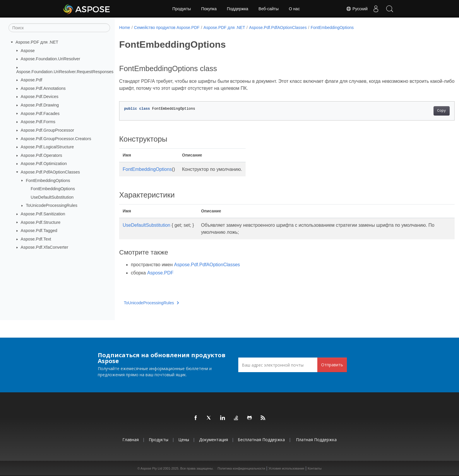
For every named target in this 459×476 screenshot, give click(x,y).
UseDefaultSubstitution (52, 197)
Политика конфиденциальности (241, 468)
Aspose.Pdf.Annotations (43, 88)
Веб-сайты (269, 9)
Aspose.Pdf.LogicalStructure (47, 147)
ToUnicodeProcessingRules (52, 205)
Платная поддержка (316, 440)
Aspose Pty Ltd (151, 468)
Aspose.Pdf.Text (36, 239)
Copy (418, 111)
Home (125, 28)
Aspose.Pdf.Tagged (39, 231)
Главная (131, 440)
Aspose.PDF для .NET (37, 42)
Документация (214, 440)
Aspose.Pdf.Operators (42, 155)
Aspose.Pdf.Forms (38, 122)
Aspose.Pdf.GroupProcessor (47, 130)
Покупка (209, 9)
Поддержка (238, 9)
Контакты (315, 468)
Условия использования (286, 468)
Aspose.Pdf (32, 80)
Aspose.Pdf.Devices (40, 97)
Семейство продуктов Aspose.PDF (167, 28)
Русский (355, 9)
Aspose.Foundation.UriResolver (50, 59)
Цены (184, 440)
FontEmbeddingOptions (48, 180)
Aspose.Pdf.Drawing (40, 105)
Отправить (332, 365)
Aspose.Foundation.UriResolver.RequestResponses (65, 71)
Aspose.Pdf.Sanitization (43, 214)
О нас (294, 9)
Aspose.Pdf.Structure (41, 222)
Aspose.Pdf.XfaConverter (44, 247)
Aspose (28, 50)
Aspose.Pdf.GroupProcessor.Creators (56, 138)
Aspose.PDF (160, 273)
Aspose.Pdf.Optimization (44, 164)
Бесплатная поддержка (261, 440)
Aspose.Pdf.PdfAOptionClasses (50, 172)
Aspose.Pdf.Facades (40, 113)
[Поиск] (59, 28)
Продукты (182, 9)
